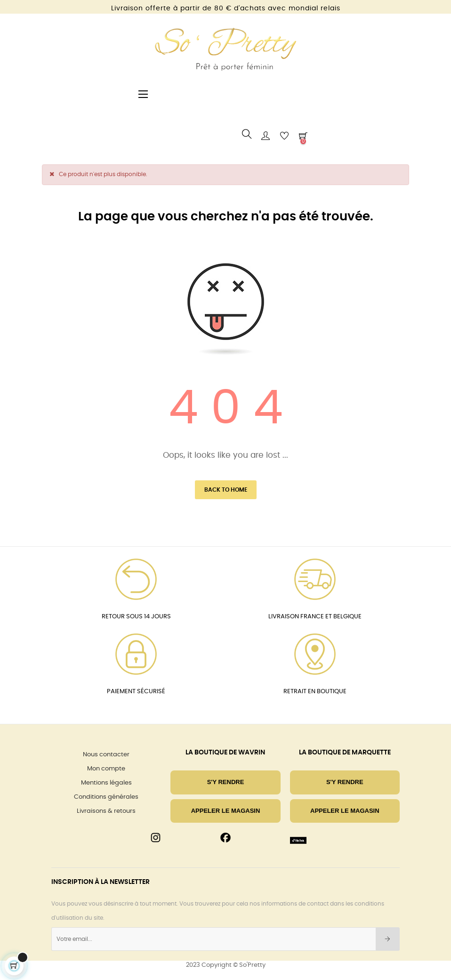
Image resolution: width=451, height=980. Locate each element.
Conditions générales (106, 797)
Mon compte (106, 769)
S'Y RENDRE (226, 782)
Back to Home (226, 490)
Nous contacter (106, 755)
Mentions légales (106, 783)
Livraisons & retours (106, 811)
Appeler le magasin (226, 811)
